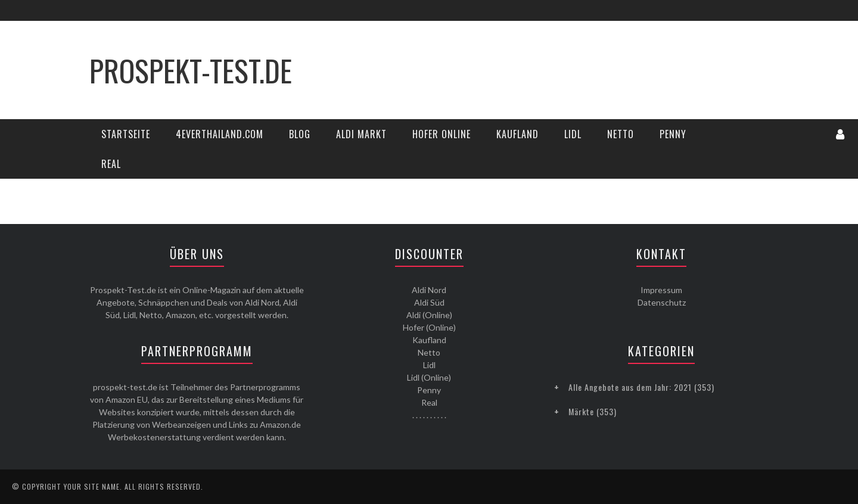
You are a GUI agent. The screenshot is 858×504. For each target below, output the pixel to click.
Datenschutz (662, 302)
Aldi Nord (429, 290)
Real (111, 164)
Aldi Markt (361, 134)
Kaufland (517, 134)
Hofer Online (442, 134)
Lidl (573, 134)
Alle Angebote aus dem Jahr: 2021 (630, 387)
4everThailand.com (220, 134)
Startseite (126, 134)
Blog (300, 134)
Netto (621, 134)
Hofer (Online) (429, 327)
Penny (673, 134)
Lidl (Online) (429, 377)
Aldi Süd (429, 302)
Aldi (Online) (429, 315)
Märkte (581, 411)
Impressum (661, 290)
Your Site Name (92, 486)
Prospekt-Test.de (191, 70)
